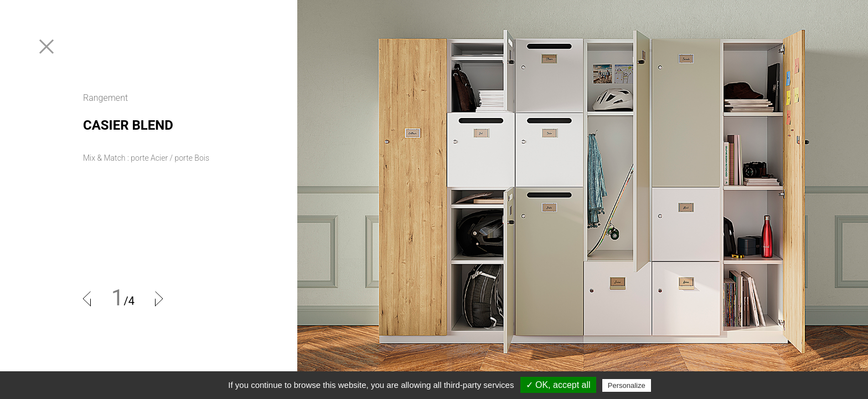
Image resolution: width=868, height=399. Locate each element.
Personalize (627, 385)
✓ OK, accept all (558, 385)
